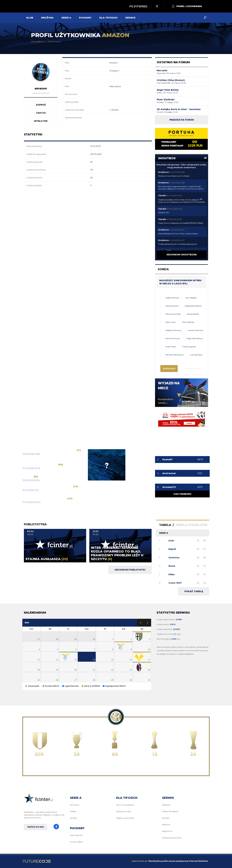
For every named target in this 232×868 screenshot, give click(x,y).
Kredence (163, 172)
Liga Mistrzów (76, 835)
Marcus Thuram (173, 338)
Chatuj (41, 113)
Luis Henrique (196, 355)
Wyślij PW (41, 121)
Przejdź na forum (182, 120)
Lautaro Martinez (195, 330)
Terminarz (75, 805)
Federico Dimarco (173, 330)
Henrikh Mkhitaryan (175, 355)
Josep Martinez (172, 298)
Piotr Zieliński (188, 322)
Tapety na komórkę (125, 818)
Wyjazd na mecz (124, 811)
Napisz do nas (36, 827)
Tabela (73, 811)
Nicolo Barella (193, 314)
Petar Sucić (171, 322)
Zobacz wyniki (193, 369)
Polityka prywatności (172, 838)
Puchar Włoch (76, 842)
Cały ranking (182, 494)
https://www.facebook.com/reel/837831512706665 (181, 223)
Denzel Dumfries (173, 314)
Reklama (166, 825)
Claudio (162, 195)
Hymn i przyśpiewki (125, 805)
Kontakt (166, 818)
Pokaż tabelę (194, 591)
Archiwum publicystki (130, 570)
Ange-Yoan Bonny (195, 338)
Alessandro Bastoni (193, 306)
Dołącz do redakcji (170, 811)
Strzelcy (74, 818)
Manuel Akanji (172, 306)
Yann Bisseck (191, 298)
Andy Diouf (171, 347)
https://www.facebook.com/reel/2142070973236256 (181, 202)
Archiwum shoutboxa (182, 255)
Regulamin (167, 831)
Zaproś (41, 105)
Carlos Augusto (189, 347)
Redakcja (166, 805)
